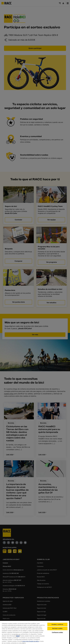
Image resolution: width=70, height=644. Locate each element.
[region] (35, 632)
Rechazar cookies (57, 628)
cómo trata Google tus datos (31, 641)
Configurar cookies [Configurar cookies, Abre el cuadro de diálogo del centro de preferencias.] (57, 632)
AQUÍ (18, 636)
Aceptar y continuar (57, 624)
